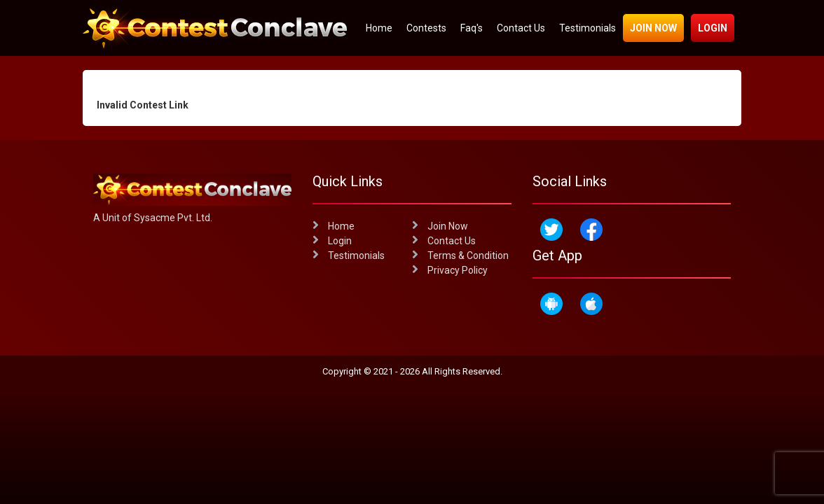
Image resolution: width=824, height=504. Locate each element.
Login (713, 28)
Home (379, 28)
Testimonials (588, 28)
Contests (426, 28)
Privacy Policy (450, 270)
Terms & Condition (460, 255)
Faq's (472, 28)
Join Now (653, 28)
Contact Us (521, 28)
